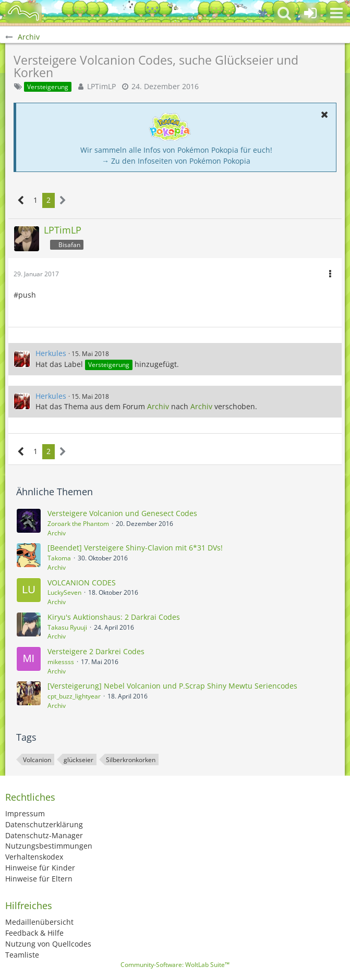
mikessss (61, 662)
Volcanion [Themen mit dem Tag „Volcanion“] (37, 760)
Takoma (59, 558)
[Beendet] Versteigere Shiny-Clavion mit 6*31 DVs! (135, 548)
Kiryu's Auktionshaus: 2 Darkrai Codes (114, 617)
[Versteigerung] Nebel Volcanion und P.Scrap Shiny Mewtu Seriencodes (172, 686)
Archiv (158, 406)
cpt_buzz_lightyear (74, 696)
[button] (336, 13)
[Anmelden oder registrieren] (310, 13)
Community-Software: (175, 965)
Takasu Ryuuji (67, 627)
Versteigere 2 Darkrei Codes (96, 651)
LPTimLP (101, 86)
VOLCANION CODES (82, 583)
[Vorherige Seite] (21, 200)
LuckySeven (64, 592)
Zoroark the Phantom (78, 524)
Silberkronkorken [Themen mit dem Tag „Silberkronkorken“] (131, 760)
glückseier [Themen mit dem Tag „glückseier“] (79, 760)
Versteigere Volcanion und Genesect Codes (122, 513)
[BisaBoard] (23, 13)
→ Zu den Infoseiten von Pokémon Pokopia (176, 161)
